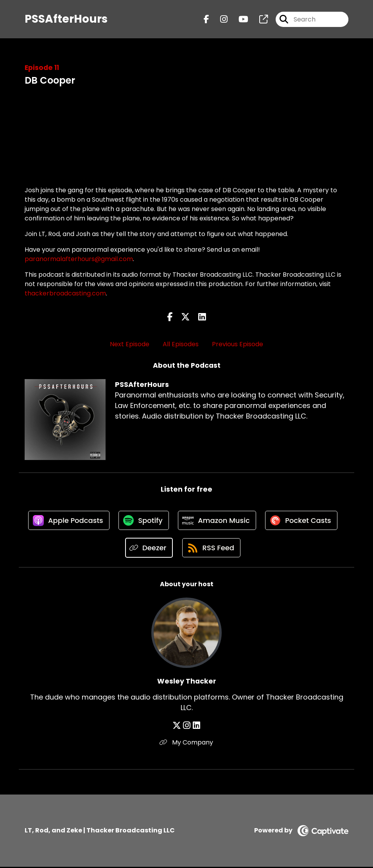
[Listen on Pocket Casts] (303, 521)
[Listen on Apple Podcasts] (67, 521)
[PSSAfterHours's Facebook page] (206, 19)
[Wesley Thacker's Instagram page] (187, 727)
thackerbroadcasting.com (65, 293)
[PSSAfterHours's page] (259, 19)
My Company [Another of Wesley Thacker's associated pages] (187, 744)
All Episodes (181, 344)
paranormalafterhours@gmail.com (79, 259)
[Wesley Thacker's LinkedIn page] (196, 727)
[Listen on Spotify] (143, 521)
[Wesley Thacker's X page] (178, 727)
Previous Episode (238, 344)
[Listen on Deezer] (148, 549)
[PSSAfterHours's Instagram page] (219, 19)
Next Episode (130, 344)
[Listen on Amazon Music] (217, 521)
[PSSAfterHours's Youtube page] (239, 19)
